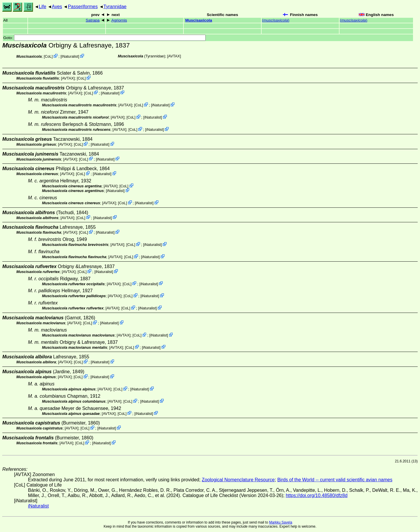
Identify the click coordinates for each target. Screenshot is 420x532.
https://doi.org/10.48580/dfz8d (317, 495)
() (276, 20)
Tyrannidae (115, 7)
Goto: (104, 38)
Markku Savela (280, 522)
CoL (48, 56)
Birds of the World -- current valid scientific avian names (335, 480)
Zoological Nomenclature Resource (238, 480)
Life (43, 7)
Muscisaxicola (199, 20)
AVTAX (174, 56)
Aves (57, 7)
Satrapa (93, 20)
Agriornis (119, 20)
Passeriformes (83, 7)
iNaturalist (70, 56)
